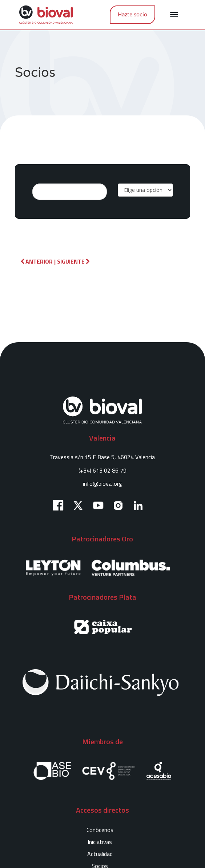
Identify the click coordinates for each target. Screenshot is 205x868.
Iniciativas (100, 842)
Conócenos (100, 830)
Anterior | (38, 261)
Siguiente (73, 261)
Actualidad (100, 854)
